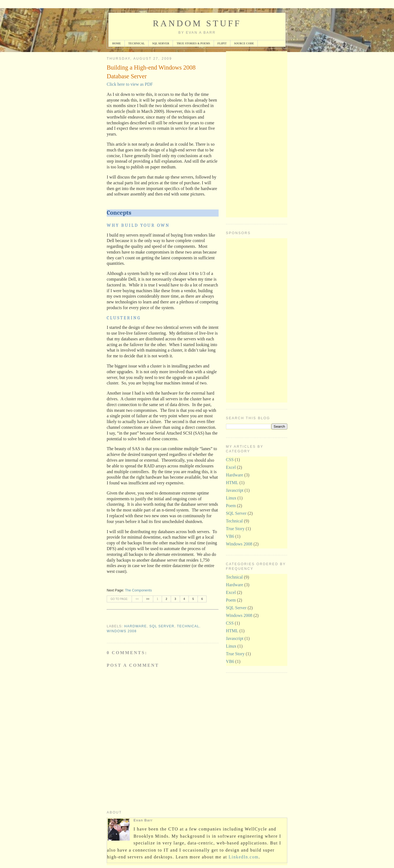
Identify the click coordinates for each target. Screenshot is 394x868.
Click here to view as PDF (130, 84)
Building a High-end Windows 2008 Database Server (151, 72)
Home (117, 43)
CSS (230, 460)
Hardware (135, 626)
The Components (138, 590)
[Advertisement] (248, 133)
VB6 (230, 536)
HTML (232, 483)
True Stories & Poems (193, 43)
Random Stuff (197, 23)
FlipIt (222, 43)
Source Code (244, 43)
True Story (235, 529)
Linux (231, 498)
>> (148, 599)
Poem (231, 506)
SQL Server (161, 43)
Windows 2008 (122, 631)
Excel (231, 467)
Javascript (235, 490)
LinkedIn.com (244, 857)
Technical (137, 43)
